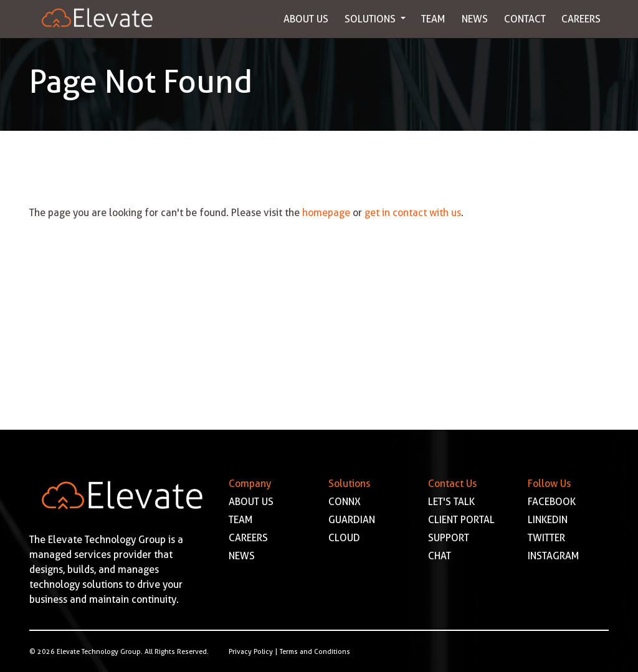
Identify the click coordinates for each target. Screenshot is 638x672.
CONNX (345, 502)
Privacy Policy (251, 651)
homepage (326, 213)
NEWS (242, 556)
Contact (525, 19)
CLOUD (344, 538)
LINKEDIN (548, 520)
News (475, 19)
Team (433, 19)
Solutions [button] (371, 19)
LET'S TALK (451, 502)
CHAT (440, 556)
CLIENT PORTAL (461, 520)
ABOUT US (251, 502)
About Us (306, 19)
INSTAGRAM (554, 556)
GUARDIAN (352, 520)
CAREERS (248, 538)
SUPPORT (449, 538)
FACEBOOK (552, 502)
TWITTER (546, 538)
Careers (581, 19)
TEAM (241, 520)
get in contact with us (413, 213)
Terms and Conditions (315, 651)
